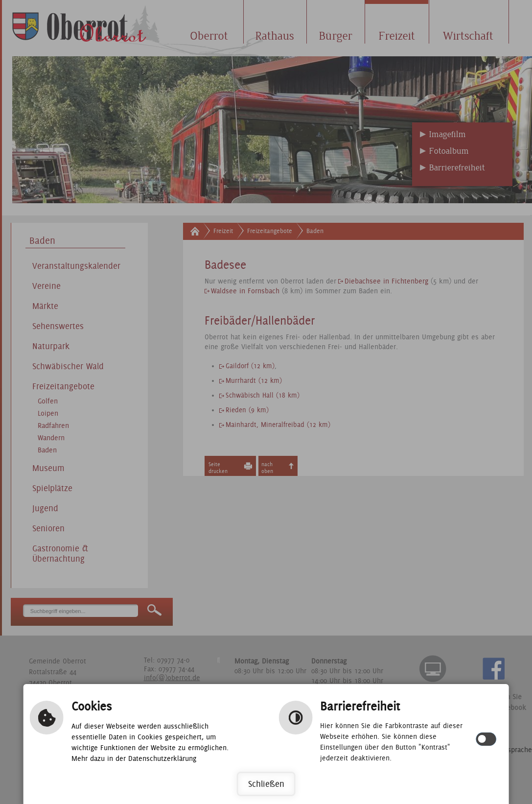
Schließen (266, 784)
